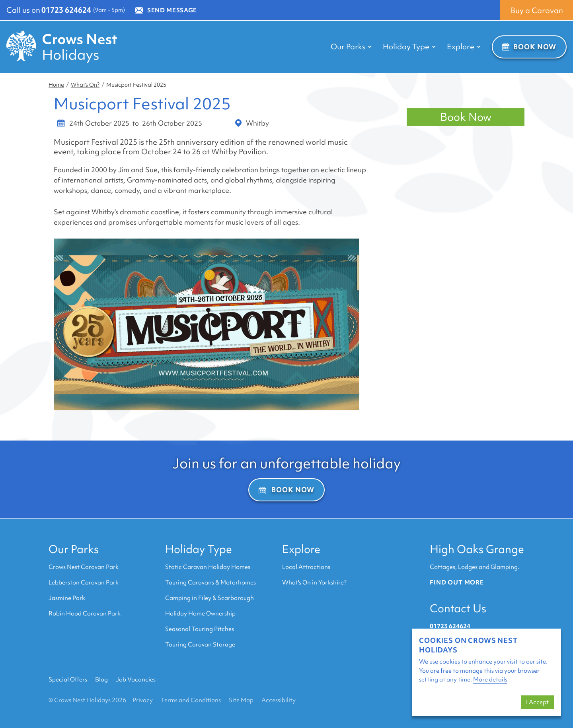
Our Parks (74, 549)
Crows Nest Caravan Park (84, 567)
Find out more (457, 582)
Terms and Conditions (191, 700)
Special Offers (68, 679)
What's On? (85, 85)
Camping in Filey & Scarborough (210, 598)
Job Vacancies (136, 679)
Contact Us (458, 608)
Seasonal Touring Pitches (200, 629)
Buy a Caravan (537, 10)
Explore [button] (464, 47)
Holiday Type (199, 549)
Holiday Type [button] (409, 47)
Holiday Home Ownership (200, 613)
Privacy (143, 700)
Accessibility (279, 700)
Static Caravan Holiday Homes (208, 567)
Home (56, 85)
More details (490, 679)
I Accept (537, 702)
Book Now (529, 47)
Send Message (166, 10)
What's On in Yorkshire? (314, 582)
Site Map (241, 700)
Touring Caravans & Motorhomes (210, 582)
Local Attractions (306, 567)
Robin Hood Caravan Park (85, 613)
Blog (101, 679)
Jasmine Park (67, 598)
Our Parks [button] (351, 47)
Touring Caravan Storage (200, 645)
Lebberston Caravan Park (84, 582)
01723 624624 (66, 10)
